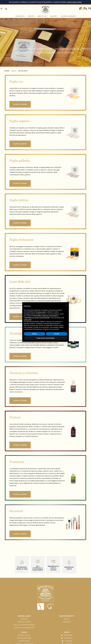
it (2, 9)
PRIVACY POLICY (24, 635)
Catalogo (23, 71)
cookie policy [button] (28, 320)
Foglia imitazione (21, 240)
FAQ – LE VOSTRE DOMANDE (24, 625)
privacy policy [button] (42, 312)
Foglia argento (19, 121)
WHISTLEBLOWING (24, 638)
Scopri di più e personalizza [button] (45, 338)
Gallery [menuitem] (54, 16)
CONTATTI (24, 619)
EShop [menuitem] (31, 16)
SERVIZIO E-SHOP (24, 622)
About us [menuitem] (42, 16)
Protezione (17, 462)
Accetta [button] (57, 334)
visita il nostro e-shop (74, 2)
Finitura (15, 417)
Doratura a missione (24, 373)
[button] (66, 305)
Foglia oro (16, 81)
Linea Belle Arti (20, 282)
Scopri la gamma (20, 104)
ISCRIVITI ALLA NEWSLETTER (24, 628)
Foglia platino (19, 200)
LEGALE (24, 632)
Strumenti (16, 511)
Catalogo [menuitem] (20, 16)
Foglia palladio (20, 161)
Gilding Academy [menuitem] (68, 16)
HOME (7, 71)
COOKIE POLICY (24, 641)
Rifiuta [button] (34, 334)
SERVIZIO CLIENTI (24, 616)
